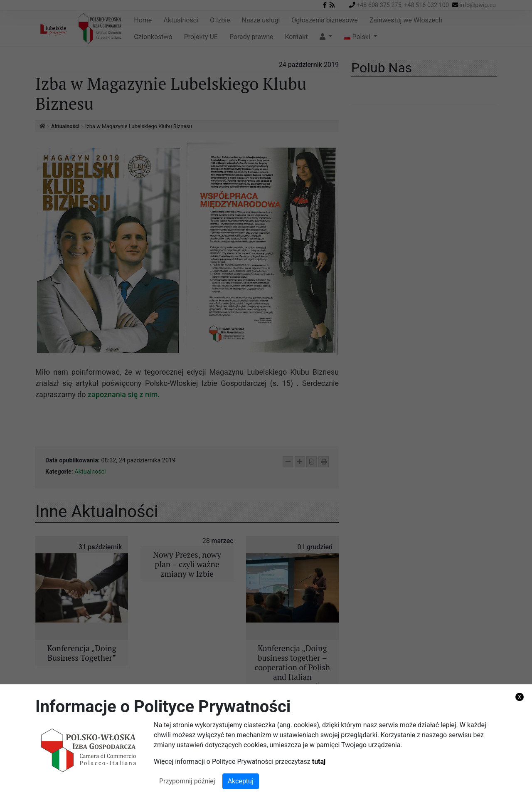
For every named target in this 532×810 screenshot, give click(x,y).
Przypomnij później (187, 781)
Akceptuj (241, 781)
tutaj (319, 762)
